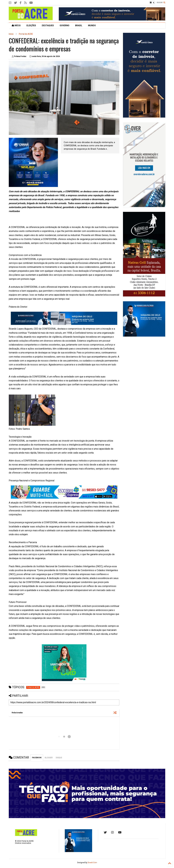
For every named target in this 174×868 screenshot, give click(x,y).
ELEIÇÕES (31, 25)
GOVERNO (64, 25)
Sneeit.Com (92, 863)
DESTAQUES (48, 25)
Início (11, 34)
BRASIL (79, 25)
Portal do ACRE (26, 34)
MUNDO (92, 25)
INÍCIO (16, 25)
